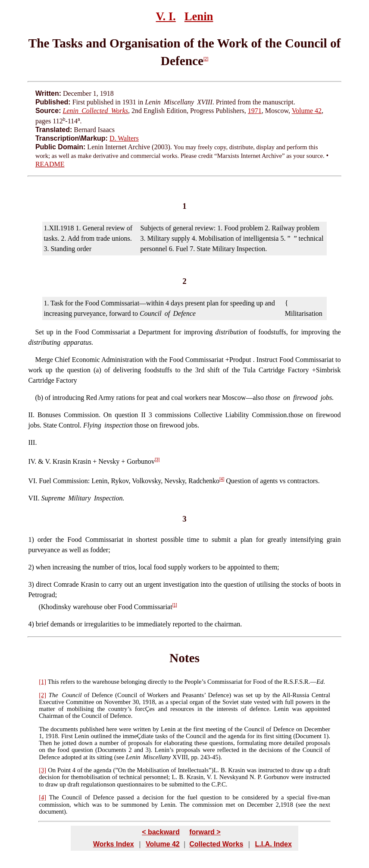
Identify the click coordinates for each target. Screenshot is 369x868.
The (53, 695)
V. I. (166, 16)
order (45, 539)
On (52, 770)
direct (44, 584)
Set (39, 332)
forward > (205, 832)
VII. (34, 498)
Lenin (199, 16)
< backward (161, 832)
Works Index (114, 844)
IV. (32, 462)
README (50, 164)
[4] (222, 479)
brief (42, 624)
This (53, 682)
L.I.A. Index (273, 844)
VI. (33, 481)
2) (32, 567)
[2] (206, 59)
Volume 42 (307, 111)
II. (31, 415)
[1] (175, 605)
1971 (255, 111)
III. (32, 442)
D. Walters (124, 138)
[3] (157, 460)
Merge (44, 360)
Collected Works (216, 844)
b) (40, 398)
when (43, 567)
